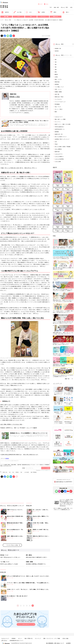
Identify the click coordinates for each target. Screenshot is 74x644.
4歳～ (22, 472)
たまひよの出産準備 (59, 159)
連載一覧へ (67, 379)
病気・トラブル (58, 79)
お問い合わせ (4, 641)
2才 (12, 143)
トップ (2, 20)
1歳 (56, 62)
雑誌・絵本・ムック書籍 (60, 119)
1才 (49, 135)
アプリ (19, 17)
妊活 (71, 7)
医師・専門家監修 (34, 472)
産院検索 (57, 132)
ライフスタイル (58, 99)
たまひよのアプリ (59, 154)
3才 (14, 82)
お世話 (56, 77)
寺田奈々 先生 (15, 97)
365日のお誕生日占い (59, 127)
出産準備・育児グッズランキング (62, 139)
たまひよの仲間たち (59, 157)
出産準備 (41, 12)
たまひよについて (59, 117)
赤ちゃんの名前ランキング (61, 137)
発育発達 (17, 472)
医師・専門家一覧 (28, 638)
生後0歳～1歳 (58, 48)
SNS (31, 17)
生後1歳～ (57, 51)
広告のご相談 (65, 638)
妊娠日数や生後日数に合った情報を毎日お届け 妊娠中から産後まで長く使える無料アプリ (26, 621)
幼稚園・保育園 (58, 92)
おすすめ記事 (27, 472)
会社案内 (68, 643)
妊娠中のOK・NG (59, 134)
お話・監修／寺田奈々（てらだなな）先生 (11, 424)
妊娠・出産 (56, 7)
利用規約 (14, 638)
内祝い (46, 4)
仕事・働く (57, 94)
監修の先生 (57, 152)
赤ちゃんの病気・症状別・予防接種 (63, 147)
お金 (56, 142)
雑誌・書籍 (6, 17)
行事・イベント (58, 89)
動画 (56, 112)
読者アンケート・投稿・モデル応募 (63, 124)
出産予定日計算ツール (60, 129)
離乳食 (53, 12)
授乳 (56, 72)
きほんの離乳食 (58, 149)
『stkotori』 (26, 113)
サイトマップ (38, 638)
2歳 (10, 472)
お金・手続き (18, 12)
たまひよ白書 (58, 162)
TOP (51, 7)
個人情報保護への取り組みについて (55, 643)
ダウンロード (26, 624)
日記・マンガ (58, 107)
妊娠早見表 (5, 12)
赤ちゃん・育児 (64, 7)
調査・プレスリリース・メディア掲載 (52, 638)
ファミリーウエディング (60, 102)
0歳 (56, 59)
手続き (56, 144)
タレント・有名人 (59, 109)
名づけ (29, 12)
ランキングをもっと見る (12, 545)
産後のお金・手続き (59, 97)
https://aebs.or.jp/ (63, 506)
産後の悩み (57, 82)
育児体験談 (57, 104)
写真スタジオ (55, 17)
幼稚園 (22, 177)
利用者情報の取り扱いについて (16, 641)
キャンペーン (43, 17)
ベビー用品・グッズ (59, 87)
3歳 (13, 472)
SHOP (40, 4)
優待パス (66, 12)
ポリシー (20, 638)
